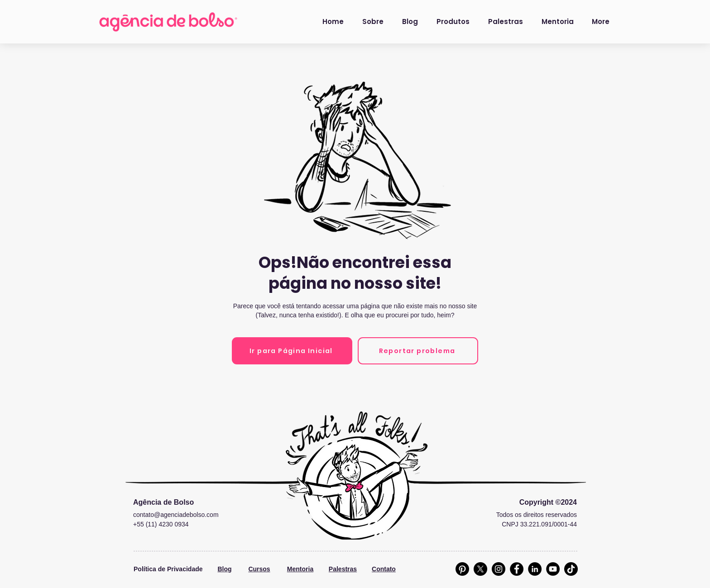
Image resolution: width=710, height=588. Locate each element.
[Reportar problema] (418, 351)
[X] (480, 569)
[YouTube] (553, 569)
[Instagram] (499, 569)
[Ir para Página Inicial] (292, 351)
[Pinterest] (462, 569)
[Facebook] (517, 569)
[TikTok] (571, 569)
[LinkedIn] (535, 569)
